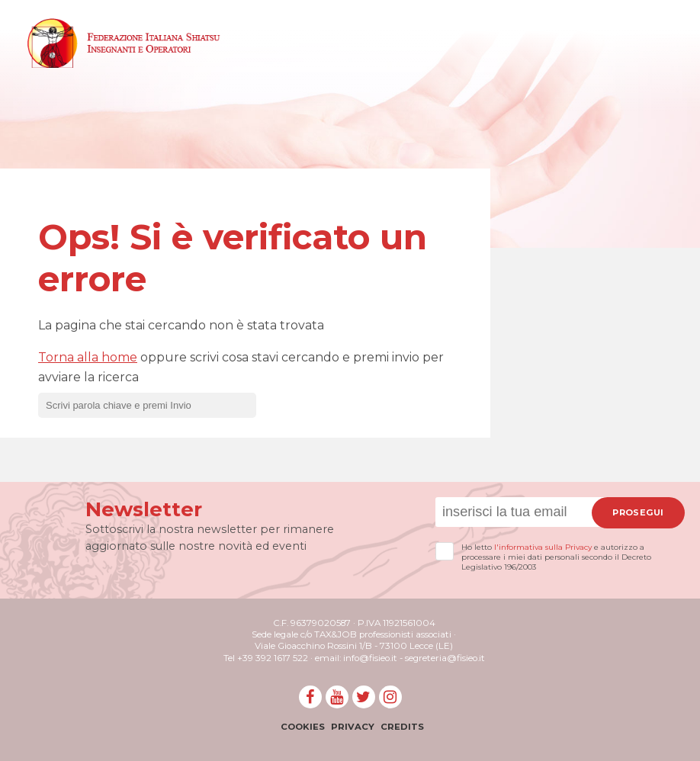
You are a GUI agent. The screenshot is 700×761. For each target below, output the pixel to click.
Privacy (353, 727)
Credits (402, 727)
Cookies (303, 727)
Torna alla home (88, 357)
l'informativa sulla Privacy (543, 547)
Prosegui (638, 512)
